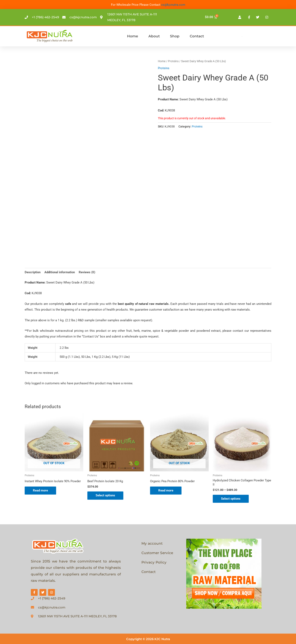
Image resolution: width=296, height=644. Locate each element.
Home (133, 36)
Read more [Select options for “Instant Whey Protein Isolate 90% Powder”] (40, 490)
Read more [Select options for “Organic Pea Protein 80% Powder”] (166, 490)
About (154, 36)
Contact (197, 36)
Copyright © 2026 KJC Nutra (148, 639)
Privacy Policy (154, 562)
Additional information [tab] (60, 272)
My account (152, 543)
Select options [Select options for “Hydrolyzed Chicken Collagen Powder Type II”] (231, 499)
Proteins (173, 61)
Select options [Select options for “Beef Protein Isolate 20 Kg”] (105, 495)
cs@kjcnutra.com (173, 5)
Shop (175, 36)
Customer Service (157, 553)
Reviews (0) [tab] (87, 272)
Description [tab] (33, 272)
